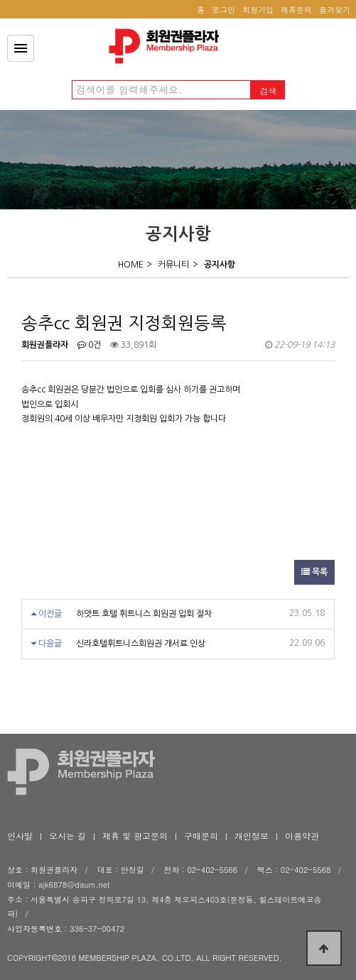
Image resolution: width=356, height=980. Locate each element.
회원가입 (258, 10)
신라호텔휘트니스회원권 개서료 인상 (141, 644)
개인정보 (252, 836)
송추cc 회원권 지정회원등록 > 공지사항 (168, 46)
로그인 (223, 10)
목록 (314, 572)
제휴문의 (296, 10)
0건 (89, 345)
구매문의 (201, 836)
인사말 (20, 836)
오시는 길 (68, 836)
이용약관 (302, 836)
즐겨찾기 (335, 10)
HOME (131, 265)
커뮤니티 (173, 265)
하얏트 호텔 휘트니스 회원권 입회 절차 (144, 614)
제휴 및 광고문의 (135, 836)
